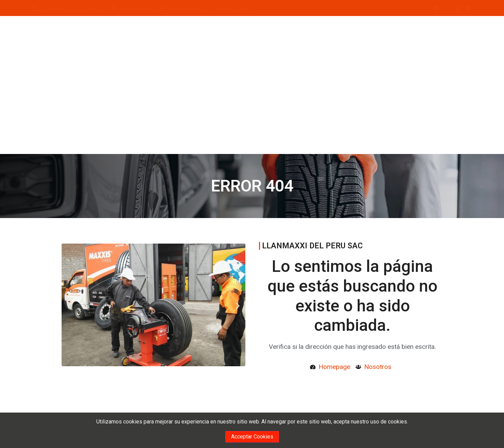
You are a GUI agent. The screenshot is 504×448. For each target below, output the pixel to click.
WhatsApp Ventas (234, 8)
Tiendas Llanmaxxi (138, 8)
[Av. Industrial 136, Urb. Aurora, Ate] (34, 8)
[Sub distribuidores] (163, 8)
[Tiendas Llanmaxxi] (114, 8)
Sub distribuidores (186, 8)
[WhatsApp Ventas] (211, 8)
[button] (64, 306)
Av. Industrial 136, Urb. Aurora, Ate (74, 8)
